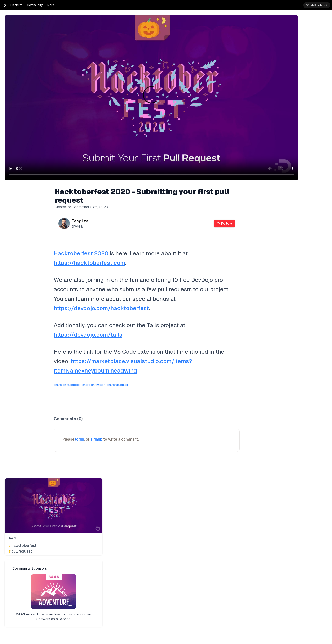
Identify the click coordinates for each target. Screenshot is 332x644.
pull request (20, 551)
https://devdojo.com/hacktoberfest (101, 308)
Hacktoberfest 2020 (81, 253)
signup (96, 439)
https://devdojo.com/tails (88, 335)
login (80, 439)
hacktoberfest (23, 546)
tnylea (77, 226)
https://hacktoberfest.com (89, 263)
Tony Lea (80, 221)
